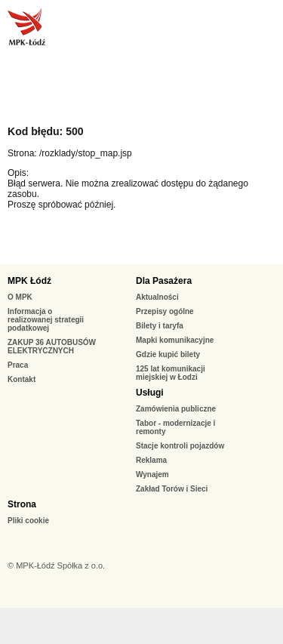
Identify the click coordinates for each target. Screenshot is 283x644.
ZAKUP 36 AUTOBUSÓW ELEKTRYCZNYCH (52, 347)
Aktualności (157, 297)
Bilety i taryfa (160, 326)
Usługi (150, 393)
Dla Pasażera (164, 281)
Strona (22, 504)
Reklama (151, 460)
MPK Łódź (29, 281)
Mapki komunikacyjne (175, 340)
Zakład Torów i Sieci (172, 489)
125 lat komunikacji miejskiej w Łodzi (171, 373)
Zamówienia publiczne (176, 409)
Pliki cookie (28, 521)
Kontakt (22, 379)
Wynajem (152, 475)
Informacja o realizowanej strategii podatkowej (46, 320)
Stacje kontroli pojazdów (180, 446)
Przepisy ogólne (165, 311)
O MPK (20, 297)
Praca (18, 365)
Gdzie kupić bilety (168, 354)
